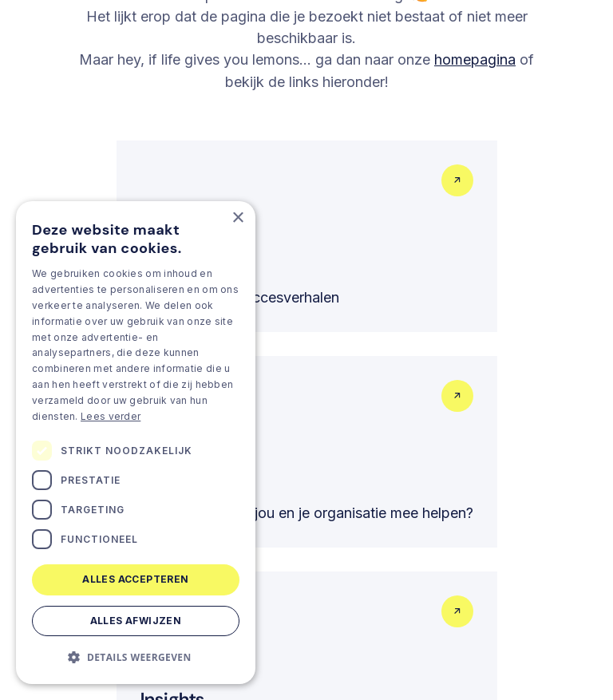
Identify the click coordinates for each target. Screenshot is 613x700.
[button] (136, 657)
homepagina (475, 59)
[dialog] (136, 443)
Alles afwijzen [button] (136, 621)
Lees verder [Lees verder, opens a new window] (111, 416)
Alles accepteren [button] (135, 579)
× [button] (237, 218)
